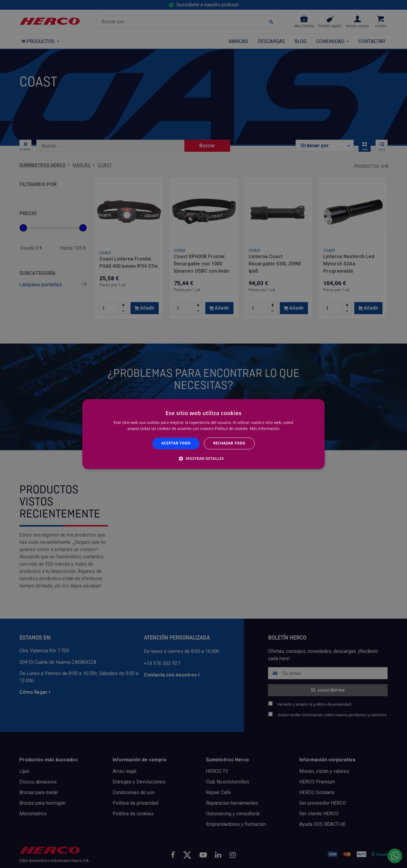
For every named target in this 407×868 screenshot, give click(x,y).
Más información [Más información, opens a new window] (265, 429)
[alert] (203, 434)
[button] (203, 458)
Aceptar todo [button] (176, 443)
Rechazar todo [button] (229, 443)
